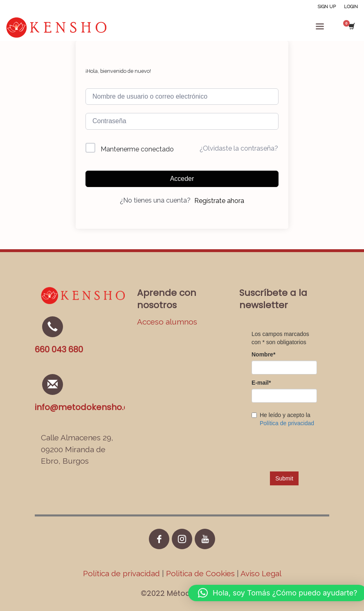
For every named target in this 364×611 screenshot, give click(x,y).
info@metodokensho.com (89, 407)
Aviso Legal (261, 573)
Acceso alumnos (167, 322)
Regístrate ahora (219, 201)
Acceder (182, 179)
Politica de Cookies (200, 573)
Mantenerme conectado (137, 149)
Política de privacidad (122, 573)
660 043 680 (59, 349)
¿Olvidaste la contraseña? (239, 148)
